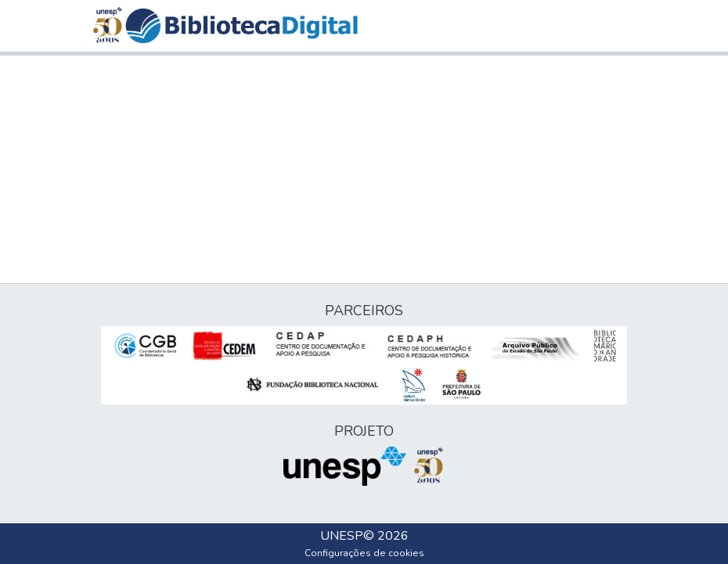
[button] (241, 26)
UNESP (342, 536)
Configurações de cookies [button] (364, 553)
